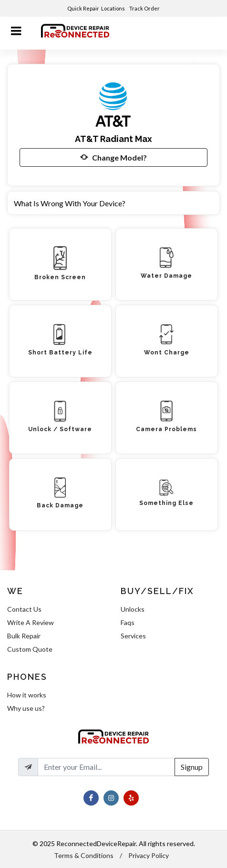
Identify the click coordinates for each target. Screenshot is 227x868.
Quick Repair (83, 8)
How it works (27, 695)
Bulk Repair (24, 636)
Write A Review (31, 622)
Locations (113, 8)
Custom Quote (30, 649)
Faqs (128, 622)
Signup (192, 767)
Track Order (145, 8)
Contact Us (24, 609)
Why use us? (26, 708)
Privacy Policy (149, 855)
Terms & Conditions (84, 855)
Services (133, 636)
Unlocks (133, 609)
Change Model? (113, 157)
